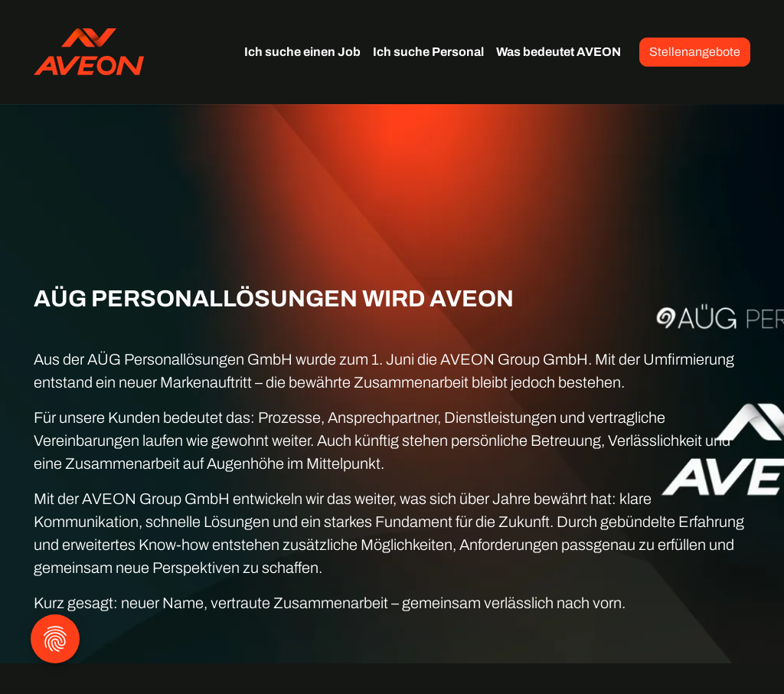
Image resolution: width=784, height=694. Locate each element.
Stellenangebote (695, 52)
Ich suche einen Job (302, 52)
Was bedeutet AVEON (559, 52)
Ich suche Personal (428, 52)
